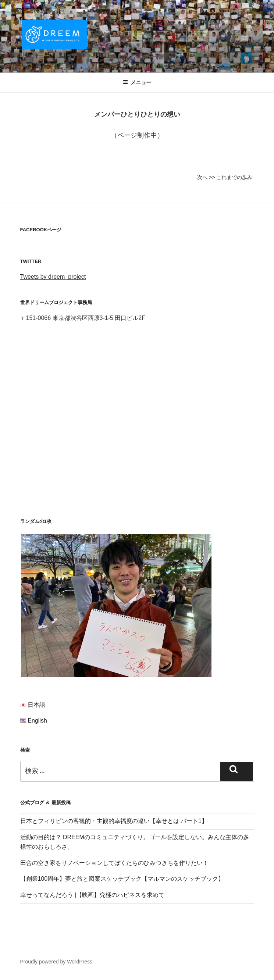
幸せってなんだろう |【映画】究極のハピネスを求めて (92, 895)
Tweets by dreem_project (53, 277)
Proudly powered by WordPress (56, 962)
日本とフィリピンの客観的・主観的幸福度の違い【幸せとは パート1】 (114, 821)
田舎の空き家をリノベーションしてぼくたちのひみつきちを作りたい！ (114, 863)
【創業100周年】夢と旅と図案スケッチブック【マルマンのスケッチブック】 (122, 879)
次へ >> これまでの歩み (225, 177)
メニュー (137, 82)
